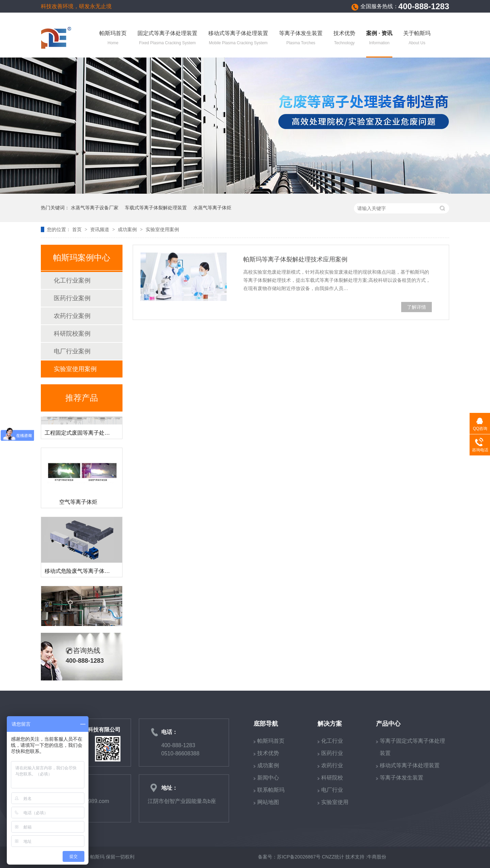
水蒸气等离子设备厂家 (95, 208)
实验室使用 (335, 802)
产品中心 (388, 724)
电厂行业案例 (72, 351)
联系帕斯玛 (271, 790)
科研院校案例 (72, 334)
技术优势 (344, 38)
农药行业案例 (72, 316)
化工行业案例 (72, 280)
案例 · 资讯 (379, 38)
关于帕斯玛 (417, 38)
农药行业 (332, 765)
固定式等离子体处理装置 (167, 38)
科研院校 (332, 778)
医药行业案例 (72, 298)
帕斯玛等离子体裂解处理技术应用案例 (295, 259)
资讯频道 (100, 229)
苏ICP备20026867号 (299, 857)
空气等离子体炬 (78, 504)
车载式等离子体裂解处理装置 (156, 208)
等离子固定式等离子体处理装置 (412, 747)
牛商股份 (377, 857)
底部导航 (266, 724)
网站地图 (268, 802)
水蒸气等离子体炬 (212, 208)
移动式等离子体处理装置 (238, 38)
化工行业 (332, 741)
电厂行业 (332, 790)
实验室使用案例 (162, 229)
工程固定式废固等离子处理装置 (83, 435)
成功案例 (128, 229)
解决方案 (330, 724)
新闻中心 (268, 778)
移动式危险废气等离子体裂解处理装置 (91, 573)
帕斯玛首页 (113, 38)
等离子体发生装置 (301, 38)
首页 (78, 229)
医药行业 (332, 753)
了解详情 (416, 307)
